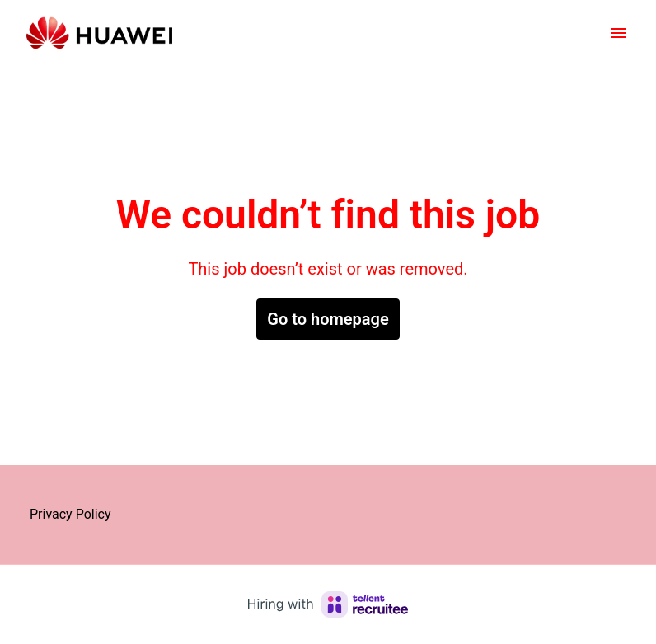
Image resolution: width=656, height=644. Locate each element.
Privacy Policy (70, 514)
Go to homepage (328, 319)
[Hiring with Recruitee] (328, 604)
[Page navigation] (619, 33)
